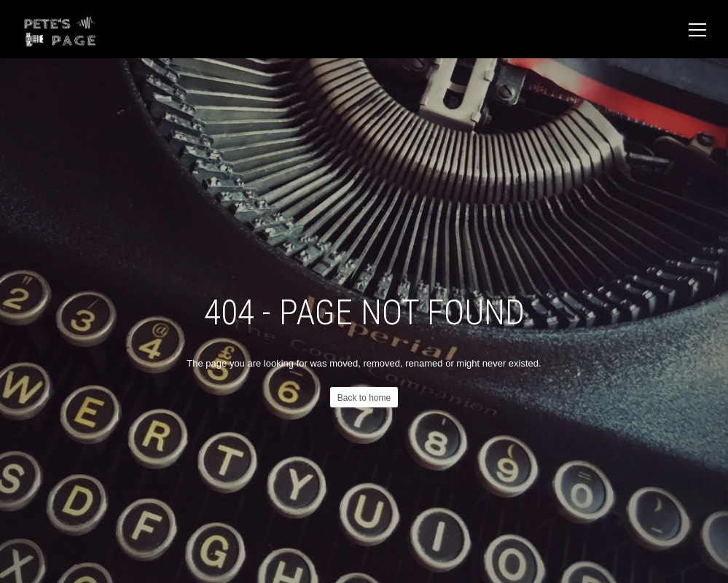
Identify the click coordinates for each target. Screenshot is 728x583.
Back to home (364, 398)
